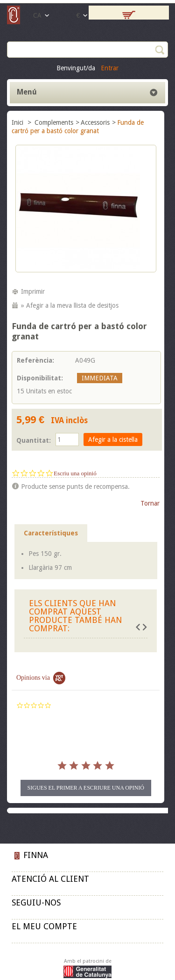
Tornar (150, 503)
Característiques (51, 533)
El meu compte (44, 926)
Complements (54, 122)
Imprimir (33, 291)
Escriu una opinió (75, 473)
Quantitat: (34, 440)
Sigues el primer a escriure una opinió (86, 788)
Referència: (35, 360)
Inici (18, 122)
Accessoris (95, 122)
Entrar (110, 68)
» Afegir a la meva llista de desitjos (70, 305)
